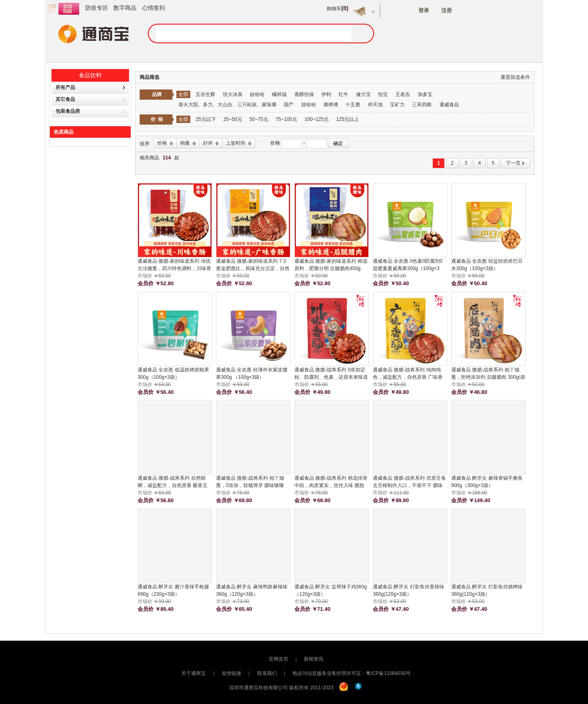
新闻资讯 (314, 659)
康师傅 (331, 105)
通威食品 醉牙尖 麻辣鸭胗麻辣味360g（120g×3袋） (252, 590)
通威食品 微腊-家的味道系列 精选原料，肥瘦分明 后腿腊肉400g (331, 265)
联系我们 (267, 673)
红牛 (343, 94)
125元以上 (347, 119)
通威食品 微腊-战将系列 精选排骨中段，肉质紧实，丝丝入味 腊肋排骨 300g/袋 (331, 482)
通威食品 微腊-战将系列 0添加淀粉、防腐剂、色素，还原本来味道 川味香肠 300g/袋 (331, 374)
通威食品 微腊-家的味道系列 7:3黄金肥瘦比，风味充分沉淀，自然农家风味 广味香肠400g (253, 265)
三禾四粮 (422, 105)
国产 (289, 105)
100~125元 (317, 119)
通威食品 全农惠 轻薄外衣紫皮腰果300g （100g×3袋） (252, 373)
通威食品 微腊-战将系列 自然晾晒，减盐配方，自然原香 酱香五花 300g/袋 (173, 482)
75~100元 (286, 119)
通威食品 (449, 105)
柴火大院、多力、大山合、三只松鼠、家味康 (227, 105)
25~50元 (233, 119)
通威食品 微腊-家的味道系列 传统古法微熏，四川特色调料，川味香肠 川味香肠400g (174, 265)
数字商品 (125, 8)
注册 (447, 10)
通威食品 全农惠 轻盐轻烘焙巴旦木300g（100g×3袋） (487, 265)
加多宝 (425, 94)
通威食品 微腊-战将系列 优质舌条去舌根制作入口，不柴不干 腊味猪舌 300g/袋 (409, 482)
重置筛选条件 (515, 77)
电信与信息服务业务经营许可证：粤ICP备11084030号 (351, 673)
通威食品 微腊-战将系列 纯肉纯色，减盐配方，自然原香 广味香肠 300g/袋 (408, 374)
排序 (145, 144)
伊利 (326, 94)
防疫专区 (97, 8)
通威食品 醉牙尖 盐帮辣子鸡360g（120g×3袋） (331, 590)
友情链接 (232, 673)
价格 (276, 143)
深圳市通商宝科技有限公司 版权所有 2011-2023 (281, 688)
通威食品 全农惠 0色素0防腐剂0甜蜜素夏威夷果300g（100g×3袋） (408, 265)
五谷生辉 (205, 94)
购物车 (337, 9)
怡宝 (383, 94)
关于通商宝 (194, 673)
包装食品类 (68, 111)
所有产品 (65, 87)
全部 (183, 94)
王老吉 (403, 94)
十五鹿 (353, 105)
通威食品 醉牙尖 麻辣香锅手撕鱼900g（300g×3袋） (487, 482)
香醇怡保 (304, 94)
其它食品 (65, 99)
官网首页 (278, 659)
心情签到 (154, 8)
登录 (424, 10)
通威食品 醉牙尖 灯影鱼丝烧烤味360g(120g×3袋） (487, 590)
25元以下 (206, 119)
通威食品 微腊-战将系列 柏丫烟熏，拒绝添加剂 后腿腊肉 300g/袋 (488, 373)
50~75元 (259, 119)
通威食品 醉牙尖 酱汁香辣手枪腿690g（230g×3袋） (173, 590)
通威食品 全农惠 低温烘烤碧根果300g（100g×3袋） (173, 373)
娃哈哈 (257, 94)
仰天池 (375, 105)
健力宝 (363, 94)
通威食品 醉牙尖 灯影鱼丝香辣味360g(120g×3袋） (409, 590)
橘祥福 (279, 94)
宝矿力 (397, 105)
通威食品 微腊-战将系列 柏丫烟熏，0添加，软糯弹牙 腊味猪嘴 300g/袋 (250, 482)
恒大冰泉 (233, 94)
